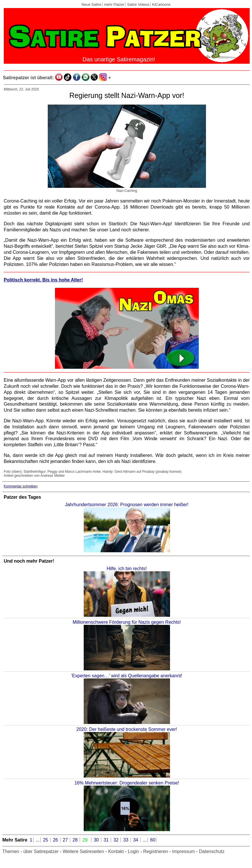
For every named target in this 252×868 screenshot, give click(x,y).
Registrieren (156, 851)
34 (136, 840)
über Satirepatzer (41, 851)
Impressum (183, 851)
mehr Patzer (114, 4)
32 (117, 840)
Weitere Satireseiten (83, 851)
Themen (11, 851)
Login (133, 851)
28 (76, 840)
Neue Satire (91, 4)
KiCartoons (161, 4)
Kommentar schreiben (21, 486)
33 (126, 840)
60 (153, 840)
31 (107, 840)
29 (85, 840)
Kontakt (116, 851)
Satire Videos (138, 4)
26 (56, 840)
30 (97, 840)
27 (66, 840)
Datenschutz (212, 851)
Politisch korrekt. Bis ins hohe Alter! (43, 280)
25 (46, 840)
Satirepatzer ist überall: (28, 78)
